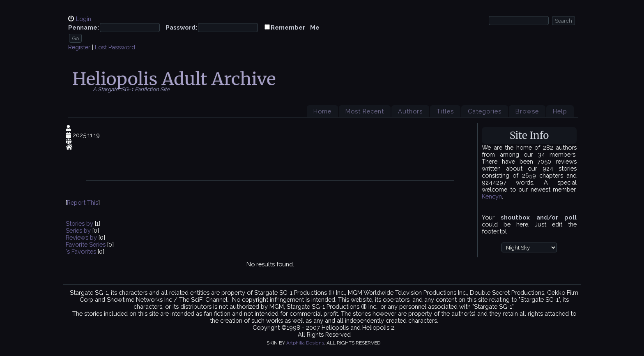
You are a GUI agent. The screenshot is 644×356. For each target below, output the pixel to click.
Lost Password (115, 47)
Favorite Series (86, 244)
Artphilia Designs (305, 343)
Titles (445, 111)
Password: (181, 27)
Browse (527, 111)
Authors (410, 111)
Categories (485, 111)
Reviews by (82, 237)
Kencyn (492, 196)
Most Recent (365, 111)
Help (560, 111)
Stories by (80, 223)
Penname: (84, 27)
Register (79, 47)
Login (84, 19)
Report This (83, 202)
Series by (79, 230)
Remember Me (295, 27)
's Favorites (81, 251)
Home (322, 111)
